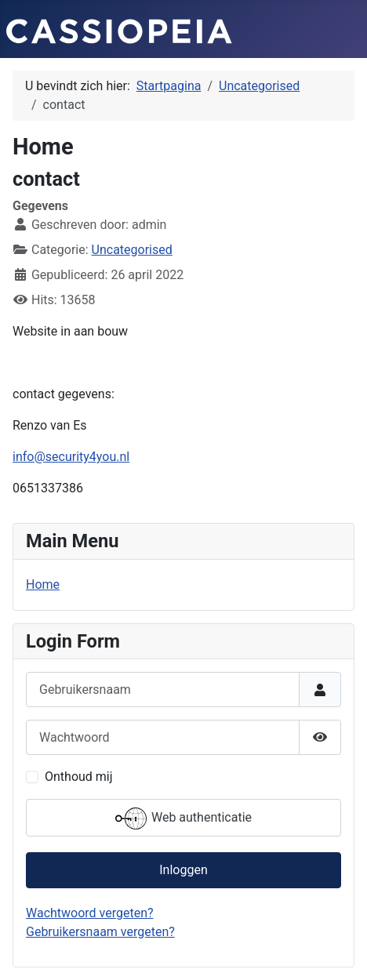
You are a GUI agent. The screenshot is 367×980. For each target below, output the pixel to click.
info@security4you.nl (71, 457)
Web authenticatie (183, 818)
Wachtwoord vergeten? (90, 913)
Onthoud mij (79, 777)
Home (43, 584)
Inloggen (183, 870)
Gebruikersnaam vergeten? (100, 932)
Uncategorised (132, 250)
